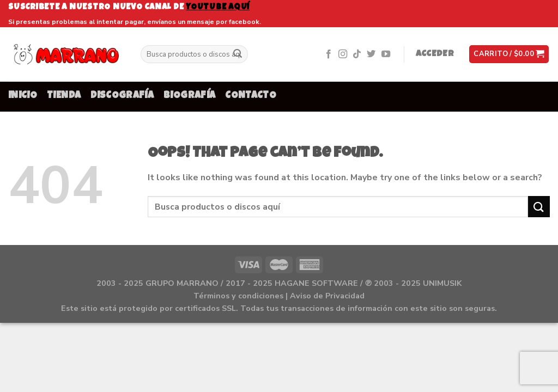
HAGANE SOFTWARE (316, 283)
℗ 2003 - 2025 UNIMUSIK (413, 283)
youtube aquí (218, 7)
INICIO (23, 96)
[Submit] (238, 54)
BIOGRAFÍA (189, 96)
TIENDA (64, 96)
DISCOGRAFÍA (122, 96)
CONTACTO (251, 96)
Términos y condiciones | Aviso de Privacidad (279, 296)
